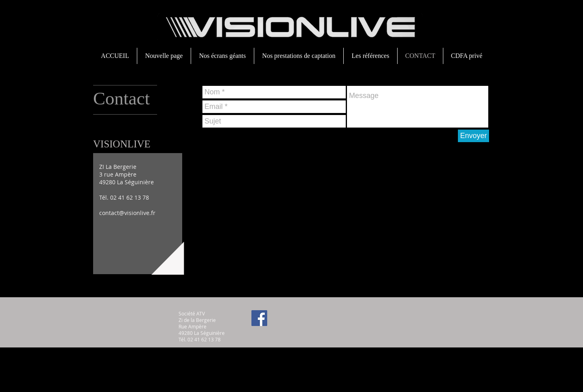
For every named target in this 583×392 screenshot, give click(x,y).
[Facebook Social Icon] (259, 318)
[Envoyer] (473, 136)
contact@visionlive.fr (127, 213)
